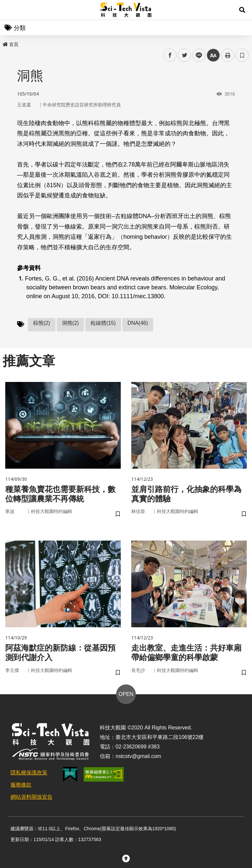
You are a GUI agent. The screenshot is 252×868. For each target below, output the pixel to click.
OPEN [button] (126, 694)
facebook (170, 55)
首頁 (10, 44)
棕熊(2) (42, 323)
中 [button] (213, 55)
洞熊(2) (71, 323)
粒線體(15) (103, 323)
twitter (185, 55)
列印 (228, 55)
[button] (242, 10)
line (197, 55)
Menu (10, 10)
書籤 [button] (242, 55)
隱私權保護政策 (29, 773)
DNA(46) (138, 323)
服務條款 (21, 785)
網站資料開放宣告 (31, 797)
